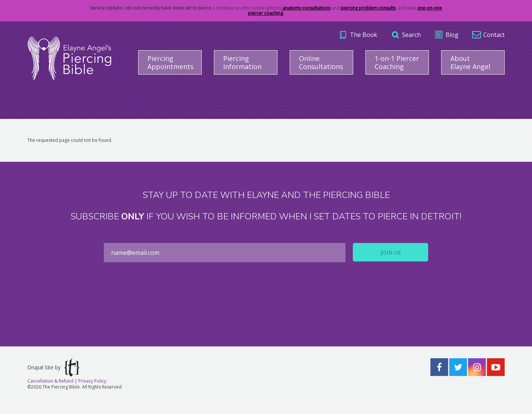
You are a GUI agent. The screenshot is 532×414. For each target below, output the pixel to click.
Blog (452, 35)
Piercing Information (242, 62)
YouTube (496, 367)
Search (411, 35)
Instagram (477, 367)
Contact (494, 35)
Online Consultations (321, 62)
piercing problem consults (368, 8)
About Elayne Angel (470, 62)
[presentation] (266, 300)
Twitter (458, 367)
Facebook (439, 367)
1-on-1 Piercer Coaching (397, 62)
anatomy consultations (306, 8)
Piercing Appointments (170, 62)
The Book (364, 35)
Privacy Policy (92, 381)
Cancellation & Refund (50, 381)
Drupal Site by (53, 367)
